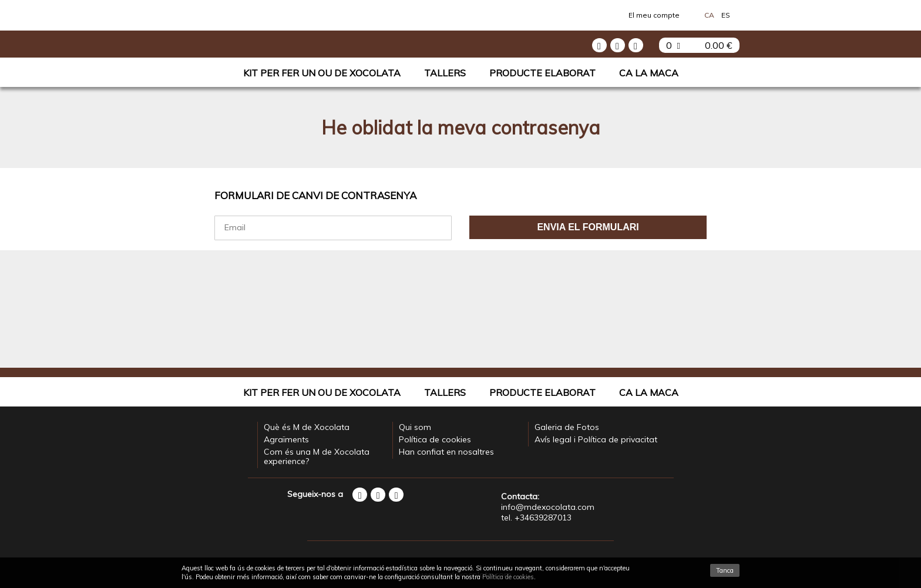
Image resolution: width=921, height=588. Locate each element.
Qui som (415, 427)
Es (726, 15)
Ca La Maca (649, 73)
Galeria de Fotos (567, 427)
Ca (709, 15)
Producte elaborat (542, 73)
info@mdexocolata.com (548, 507)
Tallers (445, 73)
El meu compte (654, 15)
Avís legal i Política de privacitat (596, 439)
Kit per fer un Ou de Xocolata (322, 73)
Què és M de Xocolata (307, 427)
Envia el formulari (588, 227)
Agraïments (286, 439)
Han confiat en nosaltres (446, 452)
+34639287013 (543, 518)
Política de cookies (435, 439)
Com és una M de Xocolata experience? (317, 456)
